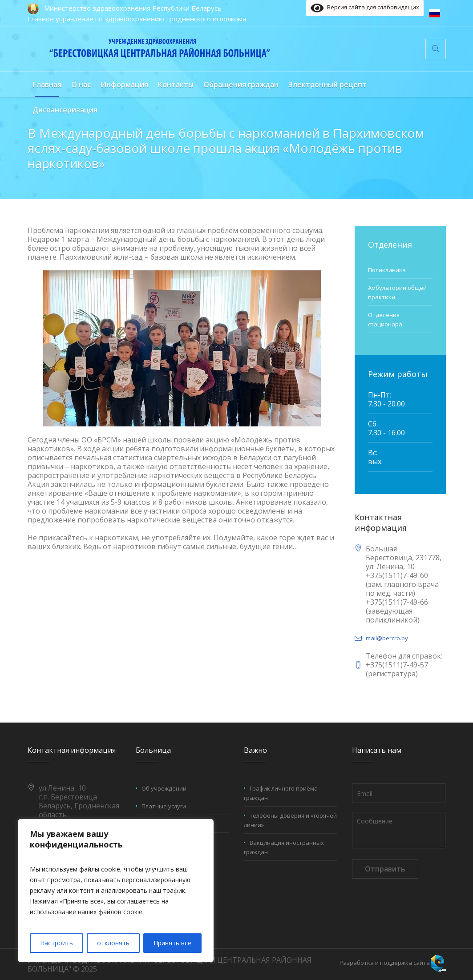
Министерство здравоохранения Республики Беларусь (133, 8)
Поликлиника (387, 270)
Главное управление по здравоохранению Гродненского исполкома (137, 19)
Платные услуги (164, 806)
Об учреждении (164, 788)
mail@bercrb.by (387, 638)
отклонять (113, 943)
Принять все (172, 943)
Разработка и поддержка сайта (385, 963)
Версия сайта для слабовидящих (365, 8)
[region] (116, 891)
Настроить (57, 943)
